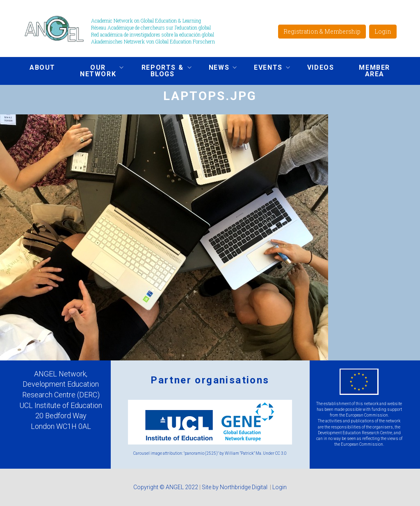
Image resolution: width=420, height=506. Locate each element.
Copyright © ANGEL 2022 (166, 487)
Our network (96, 71)
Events (266, 68)
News (217, 68)
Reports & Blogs (160, 71)
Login (383, 31)
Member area (374, 71)
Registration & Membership (322, 31)
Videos (321, 67)
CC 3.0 (281, 453)
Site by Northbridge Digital (235, 487)
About (42, 67)
